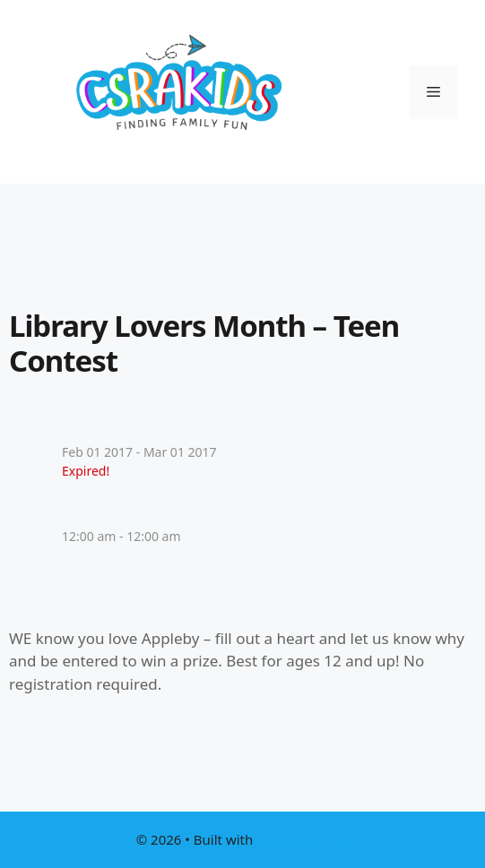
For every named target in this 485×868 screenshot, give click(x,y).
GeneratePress (303, 839)
